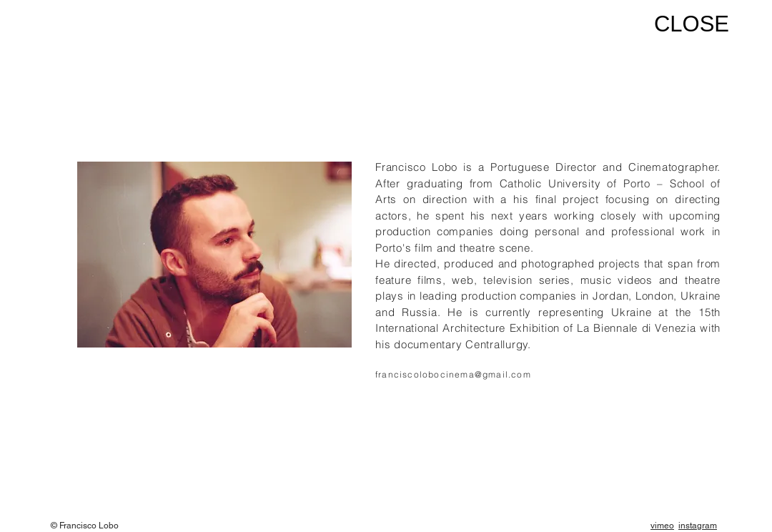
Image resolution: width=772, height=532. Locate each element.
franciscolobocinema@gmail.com (453, 374)
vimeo (662, 526)
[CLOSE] (686, 24)
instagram (698, 526)
